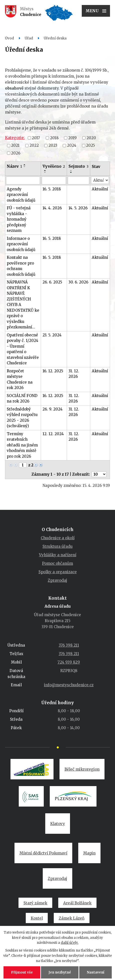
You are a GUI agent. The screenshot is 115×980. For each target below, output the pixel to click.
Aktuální (100, 189)
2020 (91, 138)
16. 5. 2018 (52, 189)
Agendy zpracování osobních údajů (21, 195)
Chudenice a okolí (58, 538)
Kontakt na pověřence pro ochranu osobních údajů (21, 266)
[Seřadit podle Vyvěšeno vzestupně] (45, 170)
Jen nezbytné (60, 972)
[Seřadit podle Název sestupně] (25, 167)
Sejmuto (78, 166)
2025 (90, 145)
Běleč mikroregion (82, 769)
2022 (34, 145)
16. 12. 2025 (53, 371)
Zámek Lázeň (72, 918)
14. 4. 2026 (52, 208)
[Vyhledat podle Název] (23, 180)
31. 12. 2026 (74, 374)
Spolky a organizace (58, 572)
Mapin (89, 853)
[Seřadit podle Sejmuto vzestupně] (71, 170)
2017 (36, 138)
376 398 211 (69, 645)
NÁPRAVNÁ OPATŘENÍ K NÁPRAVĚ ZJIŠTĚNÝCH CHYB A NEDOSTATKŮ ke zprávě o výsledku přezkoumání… (23, 305)
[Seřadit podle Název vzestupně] (25, 165)
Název (14, 166)
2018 (54, 138)
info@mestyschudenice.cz (69, 685)
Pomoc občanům (57, 563)
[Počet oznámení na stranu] (99, 474)
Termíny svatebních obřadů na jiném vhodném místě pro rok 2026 (22, 445)
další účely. (70, 943)
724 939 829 (69, 662)
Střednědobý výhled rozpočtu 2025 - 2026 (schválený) (22, 418)
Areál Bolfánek (77, 903)
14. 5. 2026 (78, 208)
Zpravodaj (57, 580)
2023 (53, 145)
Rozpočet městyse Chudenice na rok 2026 (20, 379)
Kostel (37, 918)
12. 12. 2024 (53, 434)
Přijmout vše (22, 972)
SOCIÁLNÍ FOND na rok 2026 (22, 399)
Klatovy (58, 824)
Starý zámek (35, 903)
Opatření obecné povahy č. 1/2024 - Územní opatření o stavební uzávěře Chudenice (23, 349)
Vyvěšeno (54, 166)
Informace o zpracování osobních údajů (21, 244)
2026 (16, 153)
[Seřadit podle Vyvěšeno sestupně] (45, 172)
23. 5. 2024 (52, 335)
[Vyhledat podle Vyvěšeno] (54, 180)
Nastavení (95, 972)
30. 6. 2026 (78, 282)
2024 (72, 145)
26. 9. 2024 (52, 409)
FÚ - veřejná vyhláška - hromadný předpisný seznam (19, 219)
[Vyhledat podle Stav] (100, 180)
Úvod (9, 38)
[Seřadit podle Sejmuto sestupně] (71, 172)
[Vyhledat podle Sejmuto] (79, 180)
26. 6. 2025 (52, 282)
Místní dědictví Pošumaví (43, 853)
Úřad (29, 38)
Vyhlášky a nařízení (58, 555)
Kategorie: (15, 138)
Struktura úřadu (57, 546)
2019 (72, 138)
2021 (15, 145)
